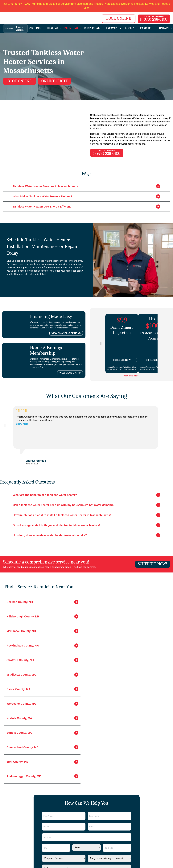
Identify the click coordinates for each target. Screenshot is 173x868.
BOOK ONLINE (117, 18)
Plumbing (71, 28)
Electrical (92, 28)
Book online (20, 81)
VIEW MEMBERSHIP (70, 373)
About (130, 28)
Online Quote (56, 81)
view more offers (131, 376)
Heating (53, 28)
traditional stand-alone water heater (121, 115)
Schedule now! (152, 564)
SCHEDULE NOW (122, 360)
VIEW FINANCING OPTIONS (66, 333)
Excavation (114, 28)
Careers (146, 28)
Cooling (35, 28)
